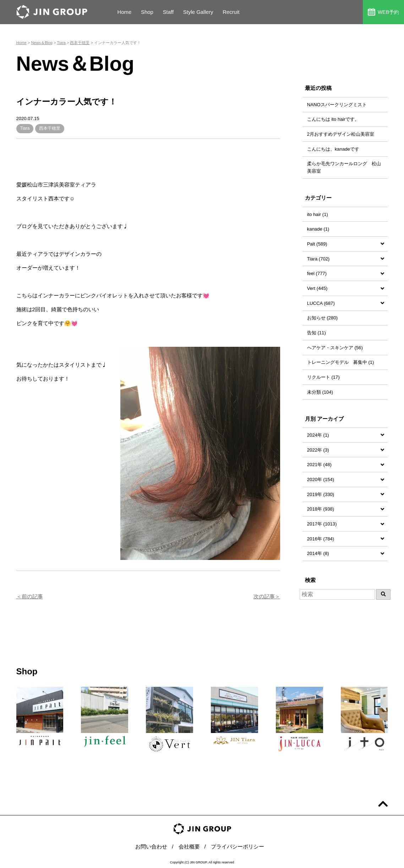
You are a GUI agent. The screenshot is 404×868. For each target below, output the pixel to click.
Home (124, 12)
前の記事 (32, 596)
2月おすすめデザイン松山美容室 (341, 134)
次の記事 (264, 596)
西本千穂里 (50, 128)
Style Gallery (198, 12)
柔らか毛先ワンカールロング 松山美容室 (344, 167)
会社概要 (189, 847)
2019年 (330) (321, 494)
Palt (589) (317, 244)
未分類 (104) (320, 392)
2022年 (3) (318, 450)
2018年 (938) (321, 509)
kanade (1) (318, 229)
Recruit (231, 12)
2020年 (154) (321, 479)
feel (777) (317, 273)
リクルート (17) (323, 377)
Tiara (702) (318, 259)
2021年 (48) (319, 465)
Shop (147, 12)
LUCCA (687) (321, 303)
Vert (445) (317, 288)
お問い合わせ (151, 847)
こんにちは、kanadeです (333, 149)
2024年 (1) (318, 435)
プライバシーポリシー (238, 847)
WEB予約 (383, 12)
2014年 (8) (318, 553)
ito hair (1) (318, 214)
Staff (168, 12)
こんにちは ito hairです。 (333, 119)
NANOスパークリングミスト (337, 105)
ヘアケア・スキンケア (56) (335, 348)
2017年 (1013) (322, 524)
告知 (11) (316, 333)
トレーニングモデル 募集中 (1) (341, 362)
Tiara (25, 128)
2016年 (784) (321, 539)
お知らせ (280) (322, 318)
